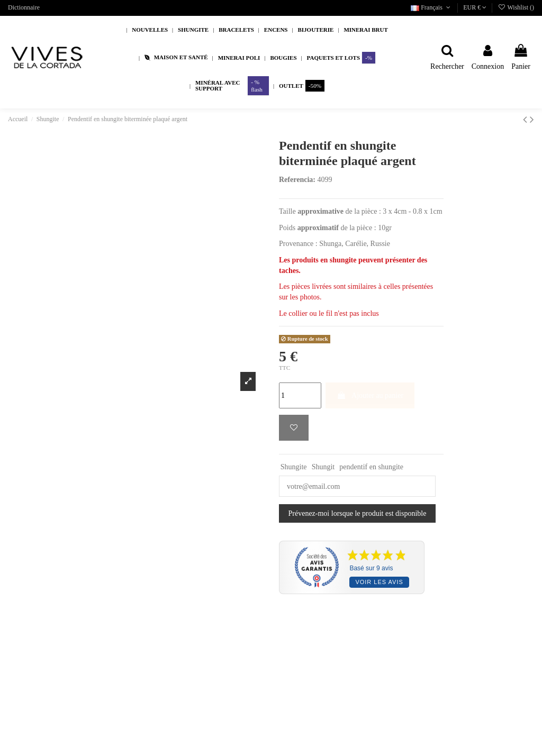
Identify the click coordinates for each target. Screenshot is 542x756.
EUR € (475, 7)
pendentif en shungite (371, 467)
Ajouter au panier (370, 395)
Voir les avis (379, 582)
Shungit (323, 467)
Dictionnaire (24, 7)
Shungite (294, 467)
